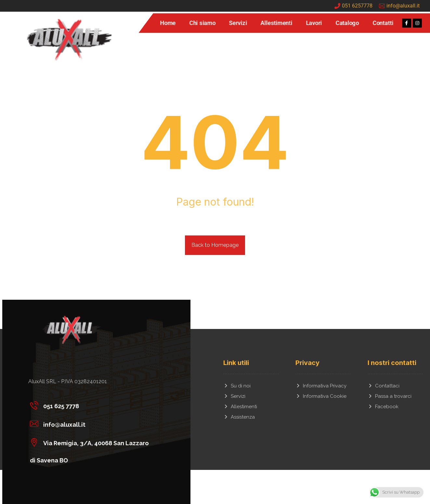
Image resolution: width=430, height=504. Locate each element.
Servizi (238, 23)
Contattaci (384, 386)
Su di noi (237, 386)
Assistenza (239, 417)
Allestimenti (276, 23)
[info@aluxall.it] (94, 423)
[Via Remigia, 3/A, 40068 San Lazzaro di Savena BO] (94, 442)
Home (168, 23)
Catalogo (347, 23)
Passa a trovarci (390, 396)
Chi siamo (202, 23)
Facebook (383, 407)
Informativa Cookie (321, 396)
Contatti (383, 23)
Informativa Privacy (321, 386)
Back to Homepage (215, 245)
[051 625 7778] (94, 405)
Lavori (314, 23)
